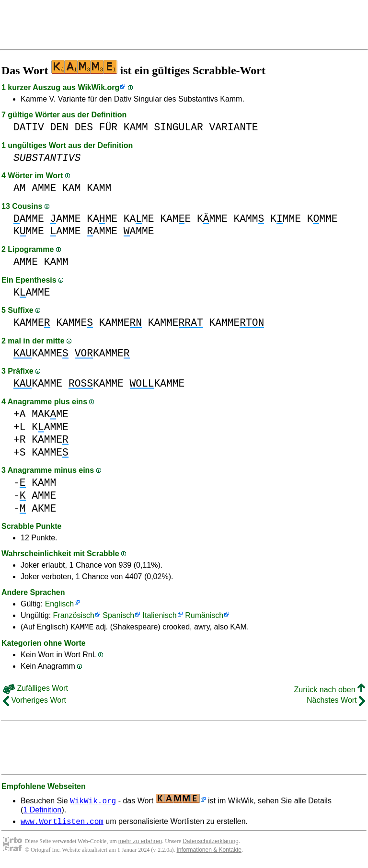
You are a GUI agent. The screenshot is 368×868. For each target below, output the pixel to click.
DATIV (29, 127)
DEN (59, 127)
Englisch (59, 604)
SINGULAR (179, 127)
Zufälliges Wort (35, 690)
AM (20, 188)
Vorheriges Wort (34, 702)
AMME (44, 188)
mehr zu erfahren (140, 844)
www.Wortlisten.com (62, 824)
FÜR (108, 127)
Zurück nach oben (329, 691)
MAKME (50, 414)
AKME (44, 508)
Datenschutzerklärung (211, 844)
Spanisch (118, 615)
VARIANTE (233, 127)
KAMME (32, 292)
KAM (71, 188)
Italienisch (160, 615)
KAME (102, 219)
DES (84, 127)
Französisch (74, 615)
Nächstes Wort (336, 702)
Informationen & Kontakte (209, 853)
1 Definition (42, 811)
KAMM (136, 127)
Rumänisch (204, 615)
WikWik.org (98, 87)
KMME (212, 219)
